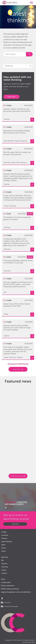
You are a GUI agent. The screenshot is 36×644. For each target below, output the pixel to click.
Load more (17, 369)
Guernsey (5, 567)
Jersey (4, 570)
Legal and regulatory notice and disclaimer (16, 592)
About (4, 551)
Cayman (4, 564)
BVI (3, 560)
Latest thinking (7, 542)
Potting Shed (26, 642)
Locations (5, 535)
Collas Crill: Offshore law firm (9, 3)
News (3, 545)
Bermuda (5, 557)
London (4, 573)
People (4, 532)
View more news (17, 476)
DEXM (33, 642)
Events (4, 548)
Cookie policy (6, 582)
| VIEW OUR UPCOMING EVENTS (16, 503)
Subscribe (11, 97)
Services (4, 538)
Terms (3, 579)
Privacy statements (8, 586)
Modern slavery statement (10, 589)
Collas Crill (20, 640)
